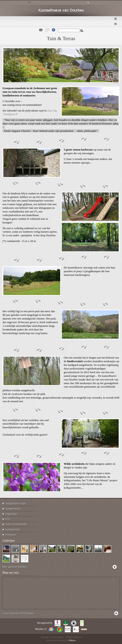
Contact (47, 30)
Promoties (11, 535)
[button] (90, 115)
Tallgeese (72, 640)
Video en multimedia (16, 524)
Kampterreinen (13, 509)
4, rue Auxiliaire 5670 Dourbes (18, 613)
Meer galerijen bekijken (15, 567)
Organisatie (11, 514)
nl (88, 3)
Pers (8, 519)
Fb (54, 30)
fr (29, 3)
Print (41, 30)
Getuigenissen (13, 529)
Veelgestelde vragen (16, 503)
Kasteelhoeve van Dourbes (61, 10)
